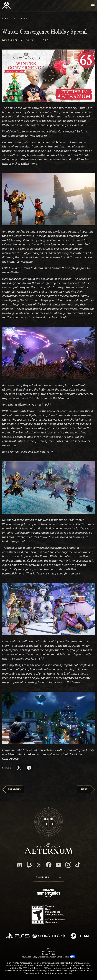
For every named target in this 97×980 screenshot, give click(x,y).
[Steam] (80, 936)
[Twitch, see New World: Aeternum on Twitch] (29, 865)
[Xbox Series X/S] (49, 936)
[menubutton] (93, 6)
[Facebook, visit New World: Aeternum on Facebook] (49, 865)
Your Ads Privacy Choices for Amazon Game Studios (48, 957)
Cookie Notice (48, 954)
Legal (48, 949)
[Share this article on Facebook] (29, 768)
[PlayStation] (18, 936)
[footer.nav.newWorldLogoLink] (49, 853)
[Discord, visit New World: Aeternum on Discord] (20, 865)
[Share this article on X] (19, 768)
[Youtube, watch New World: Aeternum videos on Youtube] (58, 865)
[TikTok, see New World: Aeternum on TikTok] (78, 865)
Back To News (16, 18)
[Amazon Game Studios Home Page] (48, 893)
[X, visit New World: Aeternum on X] (39, 865)
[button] (48, 76)
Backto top (48, 822)
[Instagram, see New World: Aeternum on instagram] (68, 865)
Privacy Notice (48, 951)
